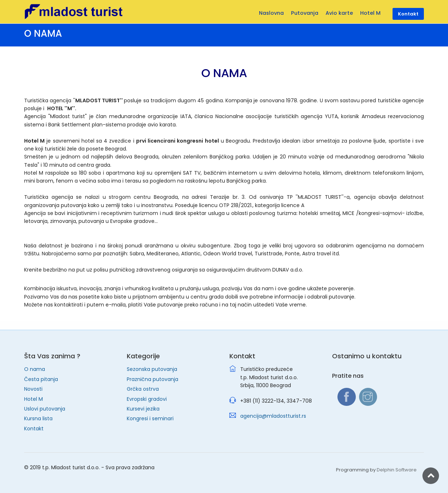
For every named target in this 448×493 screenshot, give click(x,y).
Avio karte (339, 13)
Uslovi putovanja (45, 409)
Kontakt (34, 429)
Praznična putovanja (153, 379)
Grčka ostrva (143, 389)
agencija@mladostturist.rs (273, 416)
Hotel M (33, 399)
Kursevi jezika (143, 409)
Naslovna (271, 13)
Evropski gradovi (147, 399)
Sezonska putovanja (152, 369)
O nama (35, 369)
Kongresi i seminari (150, 418)
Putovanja (305, 13)
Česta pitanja (41, 379)
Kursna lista (38, 418)
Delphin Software (397, 470)
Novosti (33, 389)
